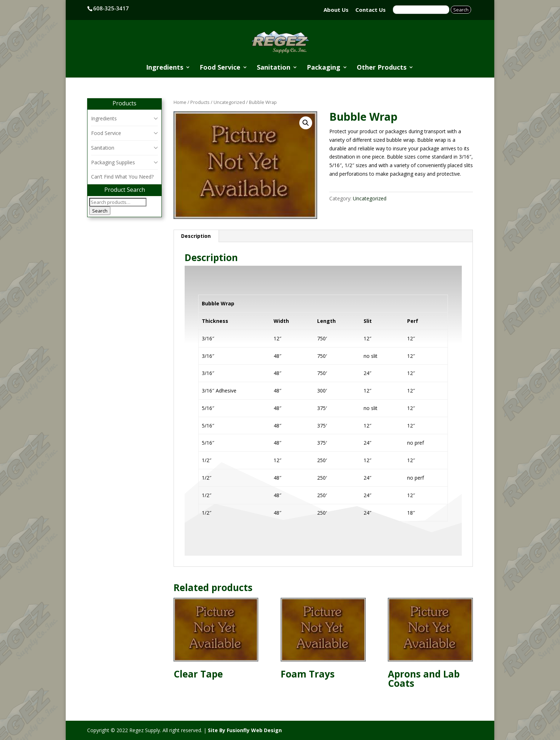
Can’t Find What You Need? (122, 177)
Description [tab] (196, 236)
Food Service (220, 68)
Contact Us (371, 10)
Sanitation (274, 68)
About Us (336, 10)
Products (200, 102)
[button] (306, 123)
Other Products (382, 68)
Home (180, 102)
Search (100, 211)
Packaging (324, 68)
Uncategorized (229, 102)
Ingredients (165, 68)
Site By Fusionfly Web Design (245, 730)
